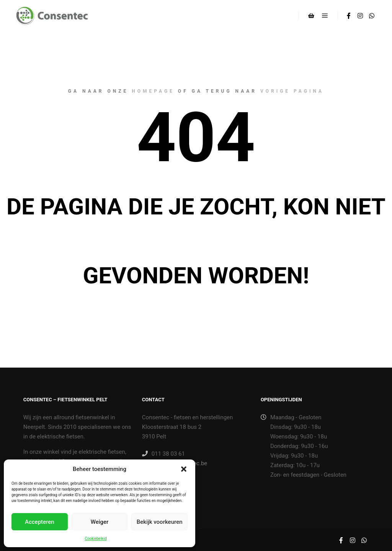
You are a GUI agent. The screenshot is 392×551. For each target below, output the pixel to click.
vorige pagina (292, 91)
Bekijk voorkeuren (160, 522)
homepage (153, 91)
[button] (184, 469)
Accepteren (40, 522)
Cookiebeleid (96, 539)
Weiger (100, 522)
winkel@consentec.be (175, 463)
